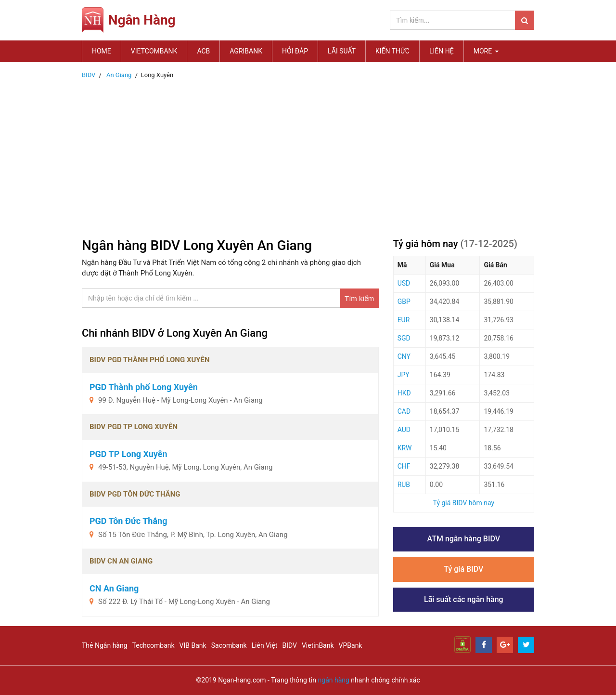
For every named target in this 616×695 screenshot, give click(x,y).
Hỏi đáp (295, 51)
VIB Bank (193, 645)
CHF (404, 466)
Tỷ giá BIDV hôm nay (464, 503)
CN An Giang (114, 588)
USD (404, 283)
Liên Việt (265, 645)
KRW (405, 448)
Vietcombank (154, 51)
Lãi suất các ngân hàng (464, 599)
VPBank (351, 645)
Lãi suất (342, 51)
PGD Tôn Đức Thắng (128, 521)
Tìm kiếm (359, 298)
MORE (486, 51)
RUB (404, 485)
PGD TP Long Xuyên (128, 454)
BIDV (289, 645)
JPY (404, 375)
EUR (404, 320)
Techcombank (154, 645)
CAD (404, 411)
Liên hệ (442, 51)
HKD (404, 393)
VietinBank (318, 645)
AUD (404, 430)
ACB (203, 51)
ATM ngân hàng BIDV (464, 539)
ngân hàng (334, 680)
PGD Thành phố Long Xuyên (144, 387)
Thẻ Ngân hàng (105, 645)
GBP (404, 302)
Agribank (246, 51)
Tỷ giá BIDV (463, 569)
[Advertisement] (308, 156)
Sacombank (229, 645)
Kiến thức (392, 51)
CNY (404, 356)
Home (102, 51)
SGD (404, 338)
